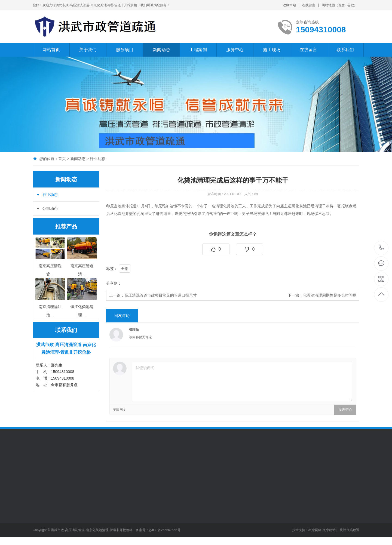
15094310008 (382, 248)
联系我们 (345, 50)
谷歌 (351, 5)
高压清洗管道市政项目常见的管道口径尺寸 (161, 295)
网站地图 (328, 5)
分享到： (114, 283)
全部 (125, 269)
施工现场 (272, 50)
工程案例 (198, 50)
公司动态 (50, 208)
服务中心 (235, 50)
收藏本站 (289, 5)
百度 (341, 5)
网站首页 (51, 50)
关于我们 (88, 50)
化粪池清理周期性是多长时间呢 (330, 295)
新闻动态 (161, 50)
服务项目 (125, 50)
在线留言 (309, 5)
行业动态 (97, 159)
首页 (62, 159)
